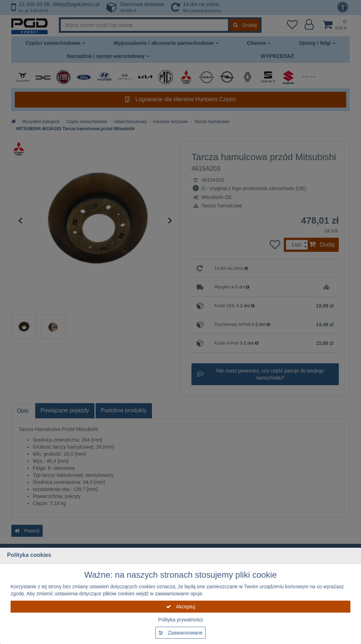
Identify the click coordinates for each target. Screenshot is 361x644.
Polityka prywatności (181, 620)
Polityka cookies (29, 555)
